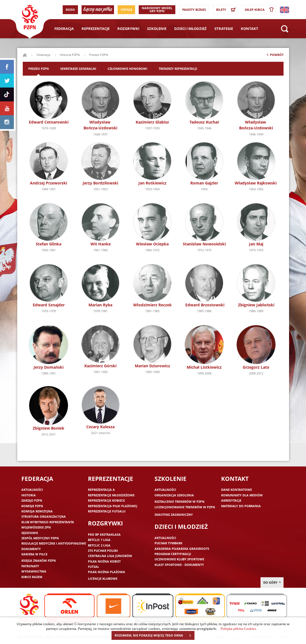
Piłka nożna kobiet (104, 561)
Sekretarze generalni (78, 69)
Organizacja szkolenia (174, 495)
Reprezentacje (96, 29)
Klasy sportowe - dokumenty (179, 565)
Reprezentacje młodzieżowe (111, 495)
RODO (70, 10)
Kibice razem (32, 577)
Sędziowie (30, 533)
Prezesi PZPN (39, 69)
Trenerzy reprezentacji (178, 69)
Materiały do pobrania (241, 506)
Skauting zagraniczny (174, 515)
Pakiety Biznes (194, 10)
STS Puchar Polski (103, 551)
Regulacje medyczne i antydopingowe (54, 543)
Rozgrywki (128, 29)
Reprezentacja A (101, 490)
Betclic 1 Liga (99, 540)
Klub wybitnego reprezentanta (48, 522)
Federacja (64, 29)
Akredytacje (231, 500)
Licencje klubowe (103, 578)
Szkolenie (157, 29)
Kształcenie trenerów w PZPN (179, 501)
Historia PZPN (70, 55)
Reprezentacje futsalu (107, 511)
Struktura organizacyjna (44, 516)
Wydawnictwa (34, 571)
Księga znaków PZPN (39, 560)
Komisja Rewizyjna (37, 511)
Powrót (275, 56)
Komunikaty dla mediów (242, 495)
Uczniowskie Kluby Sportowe (179, 559)
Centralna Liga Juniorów (110, 556)
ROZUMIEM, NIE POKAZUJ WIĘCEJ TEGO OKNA (154, 635)
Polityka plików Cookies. (239, 628)
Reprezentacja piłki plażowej (113, 506)
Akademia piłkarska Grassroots (182, 549)
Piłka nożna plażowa (107, 572)
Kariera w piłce (34, 554)
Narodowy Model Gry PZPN (157, 9)
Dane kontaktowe (237, 490)
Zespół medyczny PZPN (40, 538)
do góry (272, 582)
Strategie (224, 29)
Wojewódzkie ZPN (36, 527)
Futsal (93, 567)
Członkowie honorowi (127, 69)
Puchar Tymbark (168, 543)
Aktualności (32, 490)
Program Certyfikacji (173, 554)
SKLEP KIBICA (260, 10)
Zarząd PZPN (32, 500)
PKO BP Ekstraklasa (104, 534)
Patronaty (30, 566)
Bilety (227, 10)
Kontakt (250, 29)
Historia (29, 495)
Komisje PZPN (32, 506)
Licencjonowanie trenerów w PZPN (185, 507)
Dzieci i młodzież (190, 29)
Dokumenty (31, 549)
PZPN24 (126, 10)
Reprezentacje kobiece (106, 500)
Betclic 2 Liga (99, 545)
